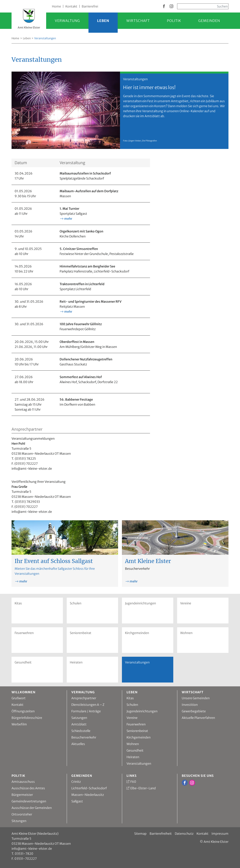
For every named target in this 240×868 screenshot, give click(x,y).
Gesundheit (23, 662)
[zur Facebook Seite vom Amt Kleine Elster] (164, 7)
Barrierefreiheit (161, 834)
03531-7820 (24, 854)
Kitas (18, 603)
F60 (133, 782)
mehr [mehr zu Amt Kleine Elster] (134, 581)
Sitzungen (19, 821)
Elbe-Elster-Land (143, 788)
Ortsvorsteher (22, 814)
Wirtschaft (138, 21)
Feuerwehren (24, 633)
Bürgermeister (22, 795)
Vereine (186, 603)
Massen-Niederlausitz (88, 795)
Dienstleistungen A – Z (88, 705)
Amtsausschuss (23, 782)
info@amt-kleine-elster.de (32, 849)
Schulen (76, 603)
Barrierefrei (90, 6)
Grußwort (19, 698)
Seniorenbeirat (81, 633)
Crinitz (76, 782)
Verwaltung (67, 21)
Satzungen (79, 718)
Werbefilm (19, 724)
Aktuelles (78, 744)
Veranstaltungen (139, 764)
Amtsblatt (79, 724)
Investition (190, 705)
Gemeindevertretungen (29, 801)
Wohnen (186, 633)
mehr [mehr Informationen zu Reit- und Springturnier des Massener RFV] (68, 312)
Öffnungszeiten (23, 711)
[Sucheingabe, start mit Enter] (203, 6)
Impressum (220, 834)
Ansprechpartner (84, 698)
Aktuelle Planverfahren (198, 718)
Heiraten (76, 662)
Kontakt (71, 6)
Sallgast (77, 801)
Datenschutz (184, 834)
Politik (174, 21)
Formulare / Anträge (86, 711)
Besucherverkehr (84, 737)
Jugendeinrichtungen (140, 603)
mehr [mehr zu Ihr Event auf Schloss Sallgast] (23, 581)
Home (56, 6)
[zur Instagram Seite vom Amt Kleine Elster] (171, 7)
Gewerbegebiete (194, 711)
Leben (103, 21)
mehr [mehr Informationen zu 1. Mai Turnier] (68, 219)
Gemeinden (209, 21)
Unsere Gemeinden (196, 698)
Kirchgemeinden (137, 633)
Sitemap (140, 834)
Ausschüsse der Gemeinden (32, 808)
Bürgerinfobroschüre (27, 718)
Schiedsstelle (81, 731)
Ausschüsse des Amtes (28, 788)
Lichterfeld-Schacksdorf (89, 788)
